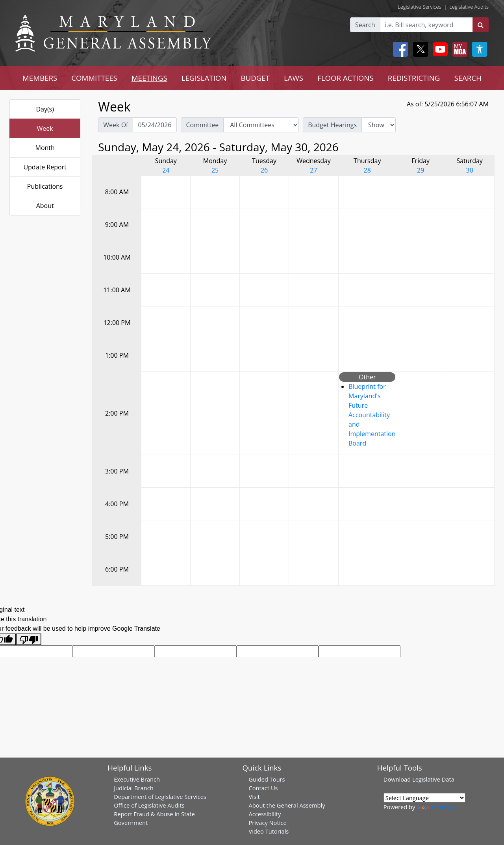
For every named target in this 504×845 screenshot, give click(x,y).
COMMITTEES (94, 78)
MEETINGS (149, 78)
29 (421, 170)
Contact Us (263, 788)
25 (215, 170)
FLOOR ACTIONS (346, 78)
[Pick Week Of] (155, 125)
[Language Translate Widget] (424, 798)
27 (313, 170)
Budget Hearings (332, 125)
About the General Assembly (287, 805)
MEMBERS (40, 78)
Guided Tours (267, 779)
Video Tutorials (269, 831)
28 (367, 170)
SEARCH (468, 78)
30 (469, 170)
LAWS (294, 78)
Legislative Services (420, 7)
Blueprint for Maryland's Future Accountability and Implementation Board (372, 415)
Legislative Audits (469, 7)
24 (166, 170)
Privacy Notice (267, 823)
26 (264, 170)
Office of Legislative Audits (149, 805)
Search (365, 25)
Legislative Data (433, 779)
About (45, 206)
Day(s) (45, 109)
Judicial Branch (134, 788)
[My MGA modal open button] (458, 49)
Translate (436, 807)
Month (45, 148)
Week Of (116, 125)
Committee (202, 125)
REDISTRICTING (414, 78)
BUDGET (255, 78)
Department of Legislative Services (160, 797)
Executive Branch (137, 779)
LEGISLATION (204, 78)
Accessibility (265, 814)
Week (45, 128)
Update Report (45, 167)
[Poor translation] (29, 640)
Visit (254, 797)
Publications (45, 186)
